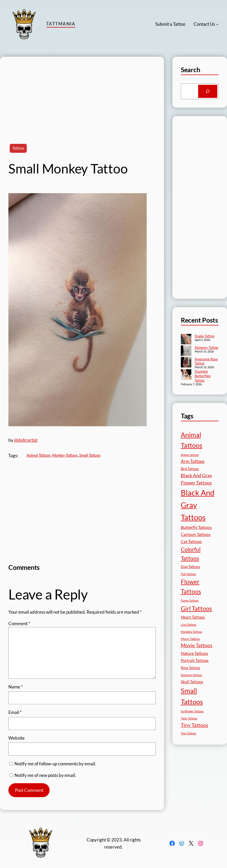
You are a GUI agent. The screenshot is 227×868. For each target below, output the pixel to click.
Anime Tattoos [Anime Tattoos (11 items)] (190, 455)
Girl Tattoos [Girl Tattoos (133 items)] (196, 608)
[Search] (208, 91)
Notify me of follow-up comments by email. (55, 764)
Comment (19, 624)
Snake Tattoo (205, 336)
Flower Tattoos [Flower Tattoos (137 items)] (191, 586)
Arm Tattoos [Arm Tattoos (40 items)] (193, 461)
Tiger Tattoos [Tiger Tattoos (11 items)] (189, 718)
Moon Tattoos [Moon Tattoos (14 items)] (190, 639)
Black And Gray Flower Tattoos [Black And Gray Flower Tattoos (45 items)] (196, 479)
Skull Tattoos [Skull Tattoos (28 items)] (192, 682)
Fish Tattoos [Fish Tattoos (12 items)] (188, 574)
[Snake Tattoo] (186, 340)
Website (17, 738)
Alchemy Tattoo (207, 348)
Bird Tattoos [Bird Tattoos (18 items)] (190, 469)
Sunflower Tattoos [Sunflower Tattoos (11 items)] (192, 711)
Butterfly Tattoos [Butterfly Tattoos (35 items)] (196, 527)
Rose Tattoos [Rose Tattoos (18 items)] (191, 668)
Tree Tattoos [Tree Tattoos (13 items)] (189, 733)
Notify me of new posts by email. (45, 775)
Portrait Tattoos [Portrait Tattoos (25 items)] (195, 661)
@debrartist (26, 440)
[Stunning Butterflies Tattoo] (186, 375)
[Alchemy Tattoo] (186, 351)
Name (16, 687)
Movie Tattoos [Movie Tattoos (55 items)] (197, 645)
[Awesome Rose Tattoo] (186, 363)
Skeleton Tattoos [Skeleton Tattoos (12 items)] (191, 675)
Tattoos (18, 148)
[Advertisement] (82, 93)
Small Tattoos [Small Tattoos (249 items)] (192, 696)
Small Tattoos (90, 455)
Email (15, 712)
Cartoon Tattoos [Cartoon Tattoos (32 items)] (196, 534)
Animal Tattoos (39, 455)
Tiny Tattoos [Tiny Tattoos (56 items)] (194, 725)
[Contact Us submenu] (217, 24)
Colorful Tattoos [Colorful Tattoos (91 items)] (191, 554)
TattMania (61, 24)
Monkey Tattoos (65, 455)
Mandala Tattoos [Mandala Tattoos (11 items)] (191, 632)
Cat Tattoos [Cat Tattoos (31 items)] (191, 541)
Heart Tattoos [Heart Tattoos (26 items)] (193, 617)
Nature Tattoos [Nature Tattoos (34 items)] (194, 653)
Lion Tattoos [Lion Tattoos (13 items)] (189, 625)
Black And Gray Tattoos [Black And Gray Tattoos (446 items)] (198, 505)
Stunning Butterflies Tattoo (203, 376)
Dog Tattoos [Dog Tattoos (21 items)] (191, 567)
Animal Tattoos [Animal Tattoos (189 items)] (192, 440)
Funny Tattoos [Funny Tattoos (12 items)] (190, 600)
